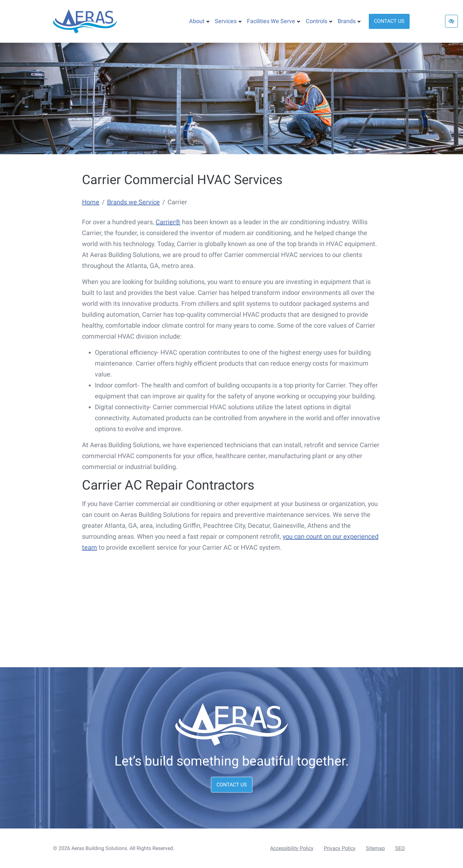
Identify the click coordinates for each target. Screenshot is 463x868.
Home (91, 202)
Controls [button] (319, 21)
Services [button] (228, 21)
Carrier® (168, 222)
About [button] (199, 21)
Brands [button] (349, 21)
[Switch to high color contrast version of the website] (451, 21)
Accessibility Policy (292, 848)
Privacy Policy (340, 848)
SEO (400, 848)
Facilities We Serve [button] (274, 21)
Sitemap (375, 848)
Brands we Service (133, 202)
